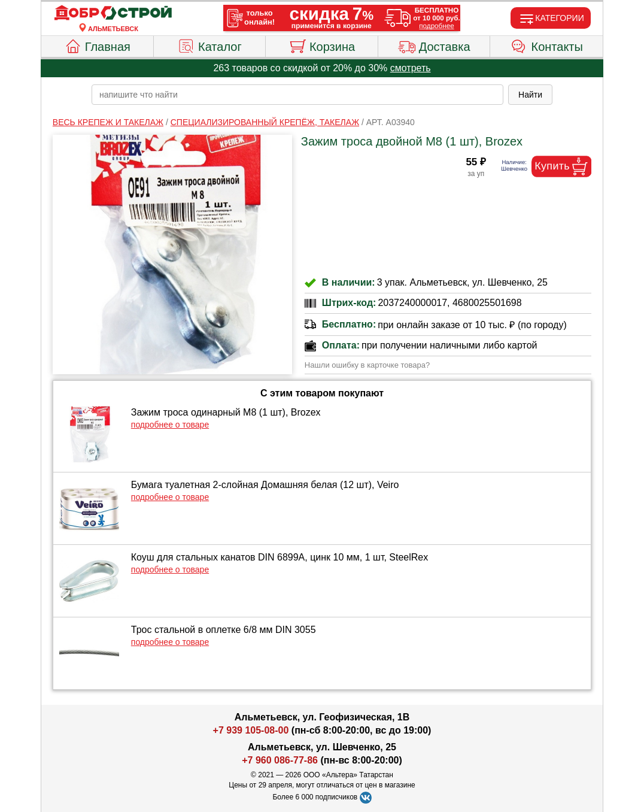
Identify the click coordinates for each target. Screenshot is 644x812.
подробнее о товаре (170, 425)
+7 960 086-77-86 (280, 760)
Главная (97, 45)
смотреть (411, 68)
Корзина (322, 45)
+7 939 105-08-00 (251, 730)
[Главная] (113, 13)
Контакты (547, 45)
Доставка (434, 45)
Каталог (209, 45)
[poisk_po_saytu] (297, 95)
